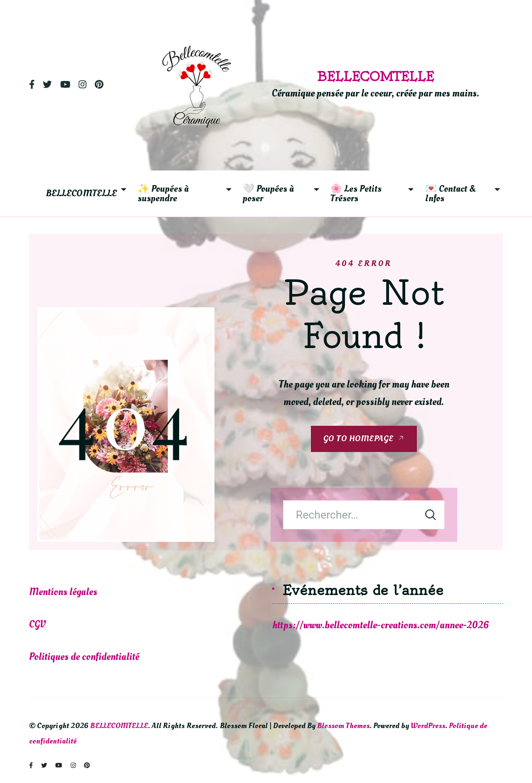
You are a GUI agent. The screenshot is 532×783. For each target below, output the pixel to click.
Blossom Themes (343, 726)
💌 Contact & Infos (452, 194)
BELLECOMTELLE (376, 77)
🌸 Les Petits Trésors (357, 194)
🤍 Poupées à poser (269, 194)
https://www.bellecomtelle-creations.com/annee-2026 (381, 625)
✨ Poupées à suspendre (164, 194)
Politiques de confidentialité (84, 657)
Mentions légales (64, 592)
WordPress (428, 726)
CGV (37, 624)
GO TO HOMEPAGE (358, 439)
